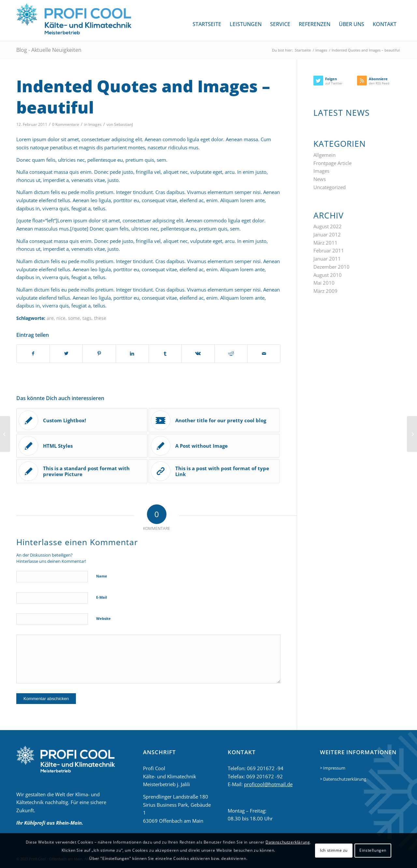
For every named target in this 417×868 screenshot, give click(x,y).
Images (95, 124)
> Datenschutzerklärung (343, 779)
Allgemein (324, 155)
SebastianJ (123, 124)
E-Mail (101, 597)
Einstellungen (373, 850)
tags (87, 318)
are (50, 318)
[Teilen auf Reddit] (231, 354)
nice (61, 318)
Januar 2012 (327, 234)
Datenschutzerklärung (288, 842)
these (100, 318)
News (320, 179)
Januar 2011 (327, 259)
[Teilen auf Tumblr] (165, 354)
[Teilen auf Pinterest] (99, 354)
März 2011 (325, 243)
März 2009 (325, 291)
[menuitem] (207, 24)
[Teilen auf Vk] (198, 354)
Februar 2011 (329, 250)
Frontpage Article (332, 163)
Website (103, 618)
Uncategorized (330, 187)
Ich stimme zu (334, 850)
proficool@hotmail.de (268, 784)
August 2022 (328, 226)
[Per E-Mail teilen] (264, 354)
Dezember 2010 (331, 267)
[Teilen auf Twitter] (66, 354)
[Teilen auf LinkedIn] (132, 354)
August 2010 (328, 275)
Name (102, 576)
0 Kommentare (66, 124)
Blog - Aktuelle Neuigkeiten (49, 50)
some (74, 318)
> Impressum (333, 768)
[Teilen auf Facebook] (33, 354)
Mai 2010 (324, 283)
